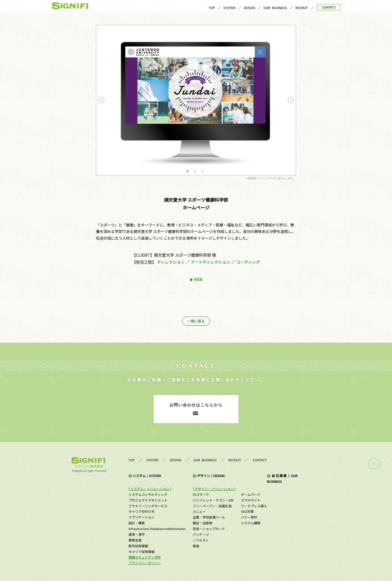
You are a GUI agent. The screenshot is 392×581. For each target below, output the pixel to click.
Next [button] (286, 100)
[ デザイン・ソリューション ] (214, 489)
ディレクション (171, 262)
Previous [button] (106, 100)
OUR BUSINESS (275, 8)
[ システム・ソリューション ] (150, 489)
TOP (212, 8)
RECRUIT (302, 8)
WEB (198, 279)
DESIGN (249, 8)
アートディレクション (210, 262)
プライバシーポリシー (145, 563)
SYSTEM (229, 8)
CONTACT (329, 7)
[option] (196, 100)
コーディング (248, 262)
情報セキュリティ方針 (145, 557)
